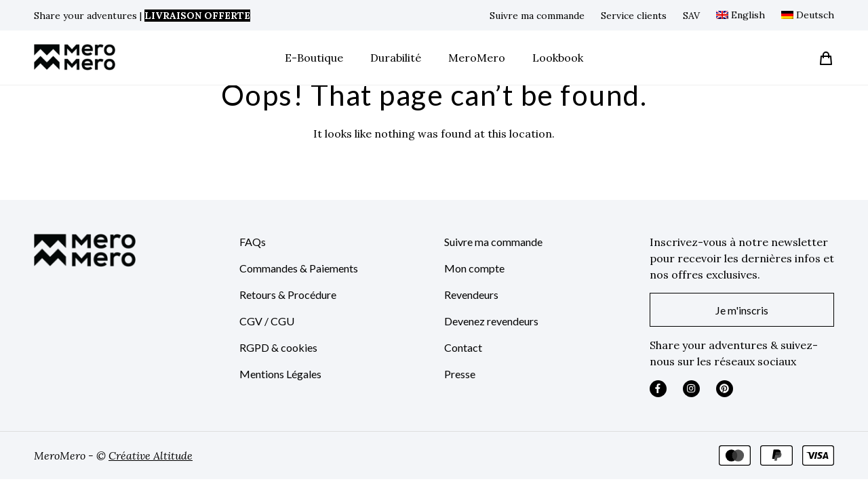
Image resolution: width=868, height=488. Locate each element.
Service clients (634, 16)
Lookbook (558, 58)
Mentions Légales (280, 374)
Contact (463, 347)
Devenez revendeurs (491, 321)
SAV (691, 16)
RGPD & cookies (278, 347)
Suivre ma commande (537, 16)
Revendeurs (471, 294)
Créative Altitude (151, 455)
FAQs (253, 242)
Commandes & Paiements (299, 268)
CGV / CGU (267, 321)
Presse (460, 374)
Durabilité (396, 58)
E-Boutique (314, 58)
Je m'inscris (742, 310)
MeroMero (477, 58)
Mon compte (474, 268)
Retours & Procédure (288, 294)
